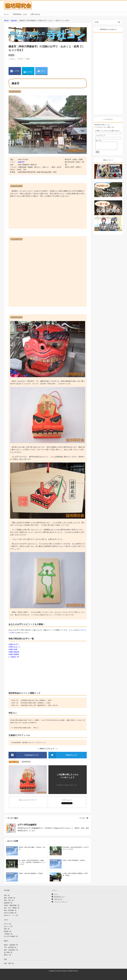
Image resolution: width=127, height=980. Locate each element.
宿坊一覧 (7, 895)
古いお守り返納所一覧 (11, 936)
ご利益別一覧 (14, 657)
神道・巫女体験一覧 (10, 910)
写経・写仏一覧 (9, 900)
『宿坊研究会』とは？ (20, 14)
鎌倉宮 (21, 162)
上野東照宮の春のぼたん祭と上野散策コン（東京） (37, 700)
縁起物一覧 (7, 931)
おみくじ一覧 (8, 926)
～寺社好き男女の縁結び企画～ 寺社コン (26, 728)
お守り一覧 (7, 924)
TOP (6, 20)
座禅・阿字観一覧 (10, 898)
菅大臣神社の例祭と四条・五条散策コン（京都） (36, 703)
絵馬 (28, 59)
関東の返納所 (14, 654)
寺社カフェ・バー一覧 (11, 915)
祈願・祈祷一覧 (9, 963)
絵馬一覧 (7, 929)
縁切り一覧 (7, 955)
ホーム (6, 14)
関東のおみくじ (15, 647)
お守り (21, 59)
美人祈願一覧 (8, 952)
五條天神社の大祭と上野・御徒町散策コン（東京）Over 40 (39, 705)
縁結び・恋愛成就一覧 (11, 945)
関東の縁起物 (14, 652)
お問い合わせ (35, 14)
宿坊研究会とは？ (60, 897)
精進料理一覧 (8, 903)
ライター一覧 (84, 818)
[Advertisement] (48, 213)
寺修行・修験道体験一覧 (12, 905)
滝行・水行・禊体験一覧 (12, 908)
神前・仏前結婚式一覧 (11, 950)
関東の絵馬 (13, 649)
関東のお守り (14, 644)
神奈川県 (14, 20)
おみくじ (13, 59)
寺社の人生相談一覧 (10, 913)
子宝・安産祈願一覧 (10, 947)
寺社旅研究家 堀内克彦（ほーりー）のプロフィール (29, 743)
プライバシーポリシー (61, 902)
